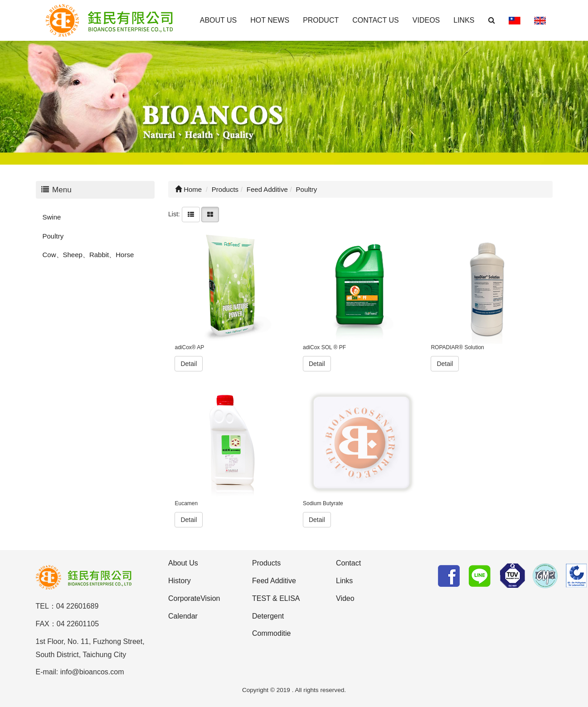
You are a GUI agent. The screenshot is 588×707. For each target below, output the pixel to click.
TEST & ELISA (276, 598)
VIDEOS (426, 20)
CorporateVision (194, 598)
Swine (52, 217)
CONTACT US (376, 20)
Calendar (183, 616)
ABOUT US (219, 20)
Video (345, 598)
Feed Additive (274, 581)
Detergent (268, 616)
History (180, 581)
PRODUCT (321, 20)
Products (266, 563)
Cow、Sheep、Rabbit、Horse (88, 255)
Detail (189, 364)
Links (344, 581)
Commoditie (271, 633)
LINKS (464, 20)
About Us (183, 563)
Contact (348, 563)
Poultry (53, 236)
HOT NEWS (270, 20)
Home (188, 189)
